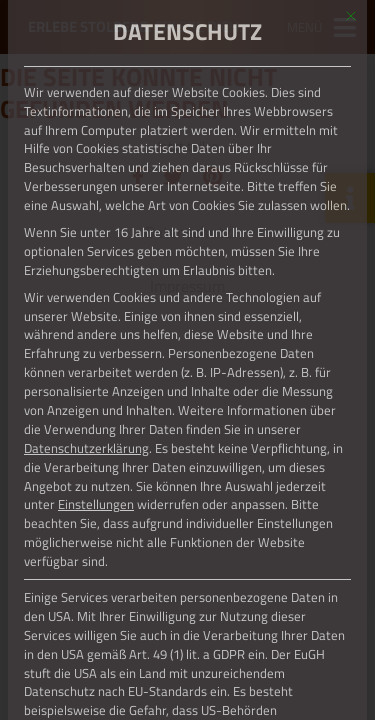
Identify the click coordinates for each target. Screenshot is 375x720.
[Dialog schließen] (351, 16)
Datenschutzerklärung (86, 448)
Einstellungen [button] (96, 504)
